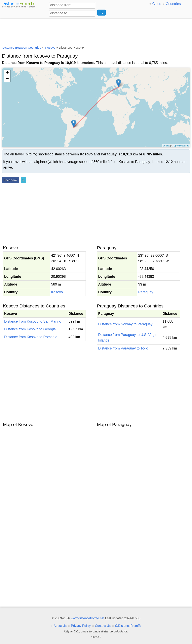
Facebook (11, 180)
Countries (173, 4)
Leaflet (166, 146)
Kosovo (57, 292)
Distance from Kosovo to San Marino (33, 321)
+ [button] (7, 73)
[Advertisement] (96, 31)
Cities (157, 4)
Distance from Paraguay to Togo (123, 348)
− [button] (7, 79)
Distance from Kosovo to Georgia (30, 329)
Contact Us (103, 626)
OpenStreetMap (181, 146)
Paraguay (146, 292)
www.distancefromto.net (88, 618)
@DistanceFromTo (128, 626)
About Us (60, 626)
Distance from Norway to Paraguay (125, 324)
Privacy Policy (81, 626)
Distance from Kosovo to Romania (31, 337)
